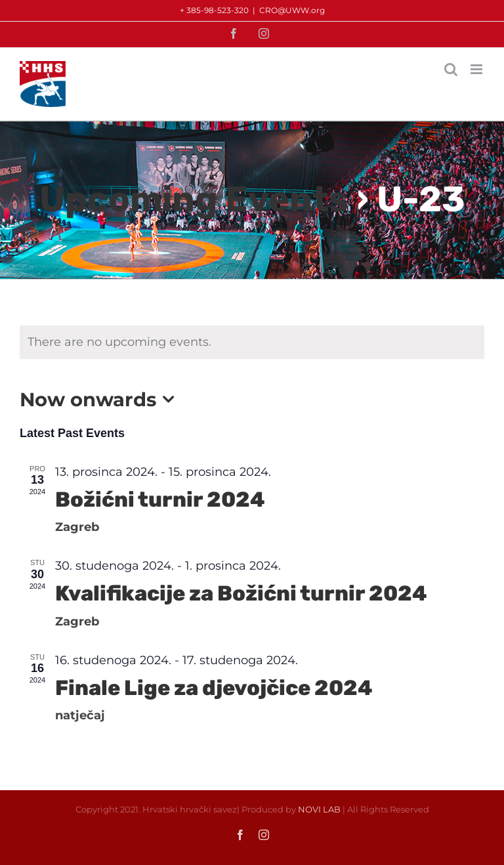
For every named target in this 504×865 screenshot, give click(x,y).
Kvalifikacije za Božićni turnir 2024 (241, 593)
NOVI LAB (319, 809)
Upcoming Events (194, 200)
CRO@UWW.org (292, 10)
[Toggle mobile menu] (477, 69)
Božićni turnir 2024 (160, 499)
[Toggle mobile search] (451, 69)
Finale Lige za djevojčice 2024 (214, 688)
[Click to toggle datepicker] (101, 399)
